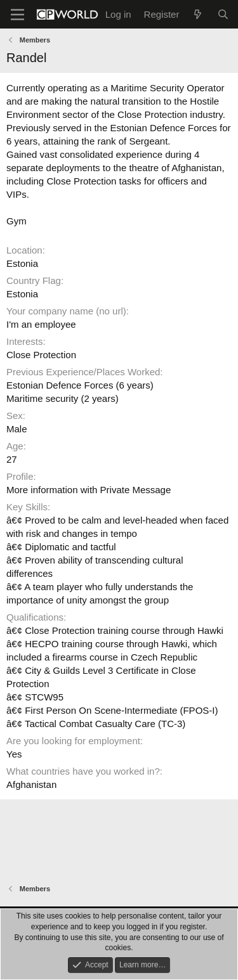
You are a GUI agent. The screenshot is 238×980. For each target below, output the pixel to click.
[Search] (223, 14)
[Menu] (17, 15)
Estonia (22, 263)
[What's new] (198, 14)
